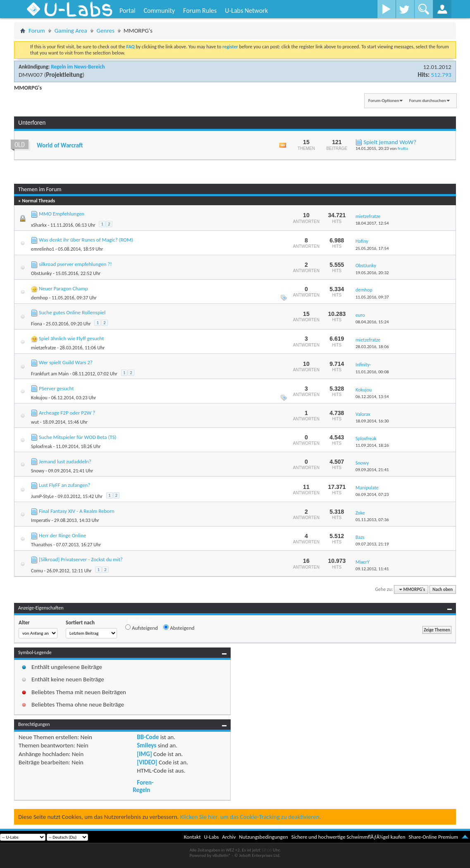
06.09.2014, (372, 494)
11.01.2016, (372, 372)
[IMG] (144, 754)
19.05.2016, (372, 273)
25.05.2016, (372, 248)
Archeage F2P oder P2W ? (67, 413)
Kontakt (192, 837)
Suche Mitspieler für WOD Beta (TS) (78, 437)
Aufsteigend (142, 628)
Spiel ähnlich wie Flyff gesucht (71, 338)
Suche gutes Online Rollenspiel (72, 312)
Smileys (147, 745)
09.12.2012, (372, 569)
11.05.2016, (372, 297)
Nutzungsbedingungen (264, 837)
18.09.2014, (372, 421)
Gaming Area (71, 31)
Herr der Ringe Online (62, 535)
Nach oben (443, 589)
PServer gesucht (56, 388)
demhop (39, 298)
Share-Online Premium (433, 837)
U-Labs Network (246, 11)
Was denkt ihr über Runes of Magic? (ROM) (86, 240)
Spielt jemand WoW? (390, 142)
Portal (127, 11)
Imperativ (41, 520)
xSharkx (39, 225)
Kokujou (39, 398)
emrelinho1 (43, 249)
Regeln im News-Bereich (78, 67)
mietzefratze (43, 348)
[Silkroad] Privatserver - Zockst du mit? (81, 559)
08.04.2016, (372, 322)
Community (159, 11)
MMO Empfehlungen (62, 214)
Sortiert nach (80, 623)
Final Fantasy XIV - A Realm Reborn (77, 511)
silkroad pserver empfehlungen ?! (75, 264)
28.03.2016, (372, 347)
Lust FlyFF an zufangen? (64, 485)
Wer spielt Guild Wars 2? (66, 362)
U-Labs (212, 837)
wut (35, 422)
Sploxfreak (42, 446)
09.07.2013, (372, 544)
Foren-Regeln (143, 786)
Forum (37, 31)
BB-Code (148, 737)
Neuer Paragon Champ (63, 288)
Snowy (38, 471)
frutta (403, 148)
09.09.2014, (372, 470)
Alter (24, 623)
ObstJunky (41, 273)
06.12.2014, (372, 397)
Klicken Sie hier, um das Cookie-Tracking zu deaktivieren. (251, 817)
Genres (106, 31)
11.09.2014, (372, 445)
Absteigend (179, 628)
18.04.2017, (372, 223)
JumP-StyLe (42, 496)
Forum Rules (200, 11)
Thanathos (42, 545)
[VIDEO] (147, 762)
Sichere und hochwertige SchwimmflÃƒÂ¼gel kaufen (348, 837)
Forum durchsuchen (428, 101)
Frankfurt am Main (50, 374)
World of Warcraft (60, 145)
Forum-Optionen (384, 101)
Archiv (229, 837)
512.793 (441, 75)
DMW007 (31, 75)
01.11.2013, (372, 520)
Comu (37, 571)
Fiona (37, 324)
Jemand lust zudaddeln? (65, 461)
